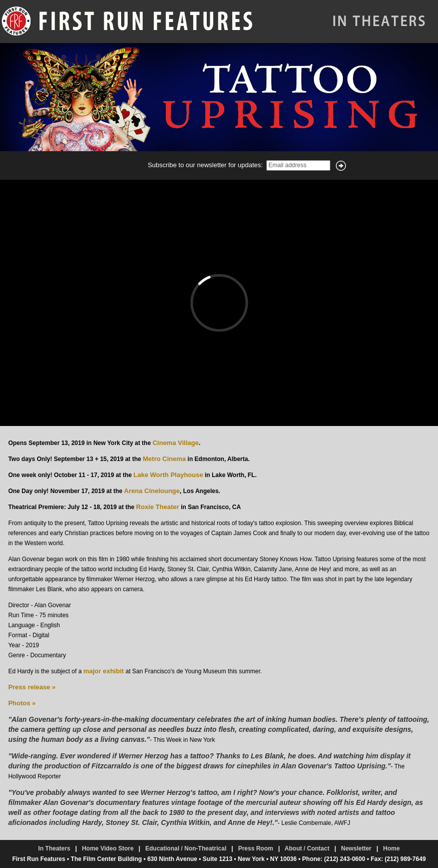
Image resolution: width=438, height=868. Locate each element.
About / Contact (307, 848)
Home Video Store (108, 848)
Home (391, 848)
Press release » (32, 687)
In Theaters (54, 848)
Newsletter (356, 848)
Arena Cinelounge (152, 491)
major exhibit (103, 671)
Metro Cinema (164, 459)
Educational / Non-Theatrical (186, 848)
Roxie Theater (158, 507)
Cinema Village (176, 443)
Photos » (22, 703)
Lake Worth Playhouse (168, 475)
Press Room (256, 848)
